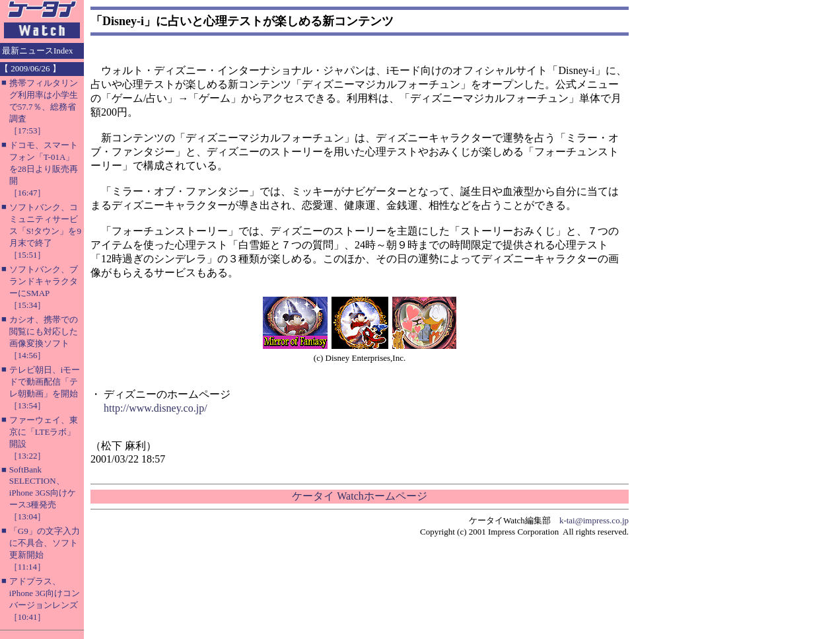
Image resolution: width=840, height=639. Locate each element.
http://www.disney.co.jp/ (156, 408)
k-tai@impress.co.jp (594, 520)
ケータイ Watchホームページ (359, 496)
